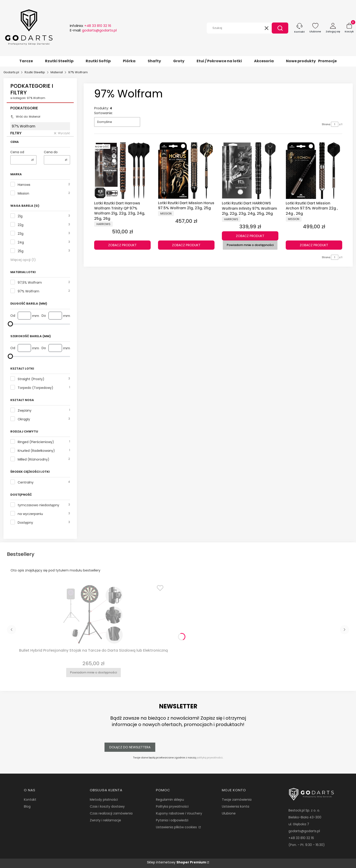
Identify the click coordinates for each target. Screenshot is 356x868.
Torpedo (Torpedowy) (35, 388)
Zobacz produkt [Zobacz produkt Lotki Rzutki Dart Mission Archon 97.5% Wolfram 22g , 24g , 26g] (314, 245)
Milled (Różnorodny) (34, 459)
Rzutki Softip (98, 61)
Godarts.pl (11, 72)
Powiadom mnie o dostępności (250, 245)
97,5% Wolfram (30, 283)
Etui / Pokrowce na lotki (219, 61)
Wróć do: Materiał (25, 117)
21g (20, 216)
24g (21, 242)
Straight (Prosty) (31, 379)
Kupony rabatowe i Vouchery (179, 813)
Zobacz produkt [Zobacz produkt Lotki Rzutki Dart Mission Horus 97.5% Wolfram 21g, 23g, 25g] (186, 245)
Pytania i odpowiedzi (172, 820)
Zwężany (25, 410)
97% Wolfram (28, 291)
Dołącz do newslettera (130, 747)
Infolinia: (90, 26)
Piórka (129, 61)
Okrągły (24, 419)
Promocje (327, 61)
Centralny (26, 482)
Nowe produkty (301, 61)
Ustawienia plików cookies (177, 827)
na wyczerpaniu (30, 514)
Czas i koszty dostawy (107, 806)
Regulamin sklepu (170, 800)
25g (21, 251)
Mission (23, 193)
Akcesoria (264, 61)
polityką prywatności (209, 758)
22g (21, 225)
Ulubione (229, 813)
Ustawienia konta (236, 806)
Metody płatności (104, 800)
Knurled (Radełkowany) (36, 451)
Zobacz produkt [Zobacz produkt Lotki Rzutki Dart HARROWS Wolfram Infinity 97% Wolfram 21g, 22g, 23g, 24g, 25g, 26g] (250, 236)
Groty (179, 61)
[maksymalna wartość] (10, 324)
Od (13, 316)
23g (21, 234)
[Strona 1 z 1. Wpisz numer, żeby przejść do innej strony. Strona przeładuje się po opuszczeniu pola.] (335, 124)
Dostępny (25, 523)
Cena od (17, 152)
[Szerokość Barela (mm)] (40, 356)
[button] (280, 28)
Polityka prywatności (172, 806)
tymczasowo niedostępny (38, 505)
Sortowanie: (103, 113)
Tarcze (26, 61)
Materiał (57, 72)
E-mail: (93, 30)
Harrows (24, 185)
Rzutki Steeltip (59, 61)
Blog (27, 806)
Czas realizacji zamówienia (111, 813)
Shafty (154, 61)
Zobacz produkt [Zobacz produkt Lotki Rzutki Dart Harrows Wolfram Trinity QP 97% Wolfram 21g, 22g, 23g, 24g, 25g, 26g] (122, 245)
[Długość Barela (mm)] (40, 324)
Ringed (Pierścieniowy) (36, 442)
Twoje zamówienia (237, 800)
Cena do (51, 152)
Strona (326, 124)
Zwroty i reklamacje (105, 820)
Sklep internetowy (177, 862)
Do (44, 316)
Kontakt (30, 800)
